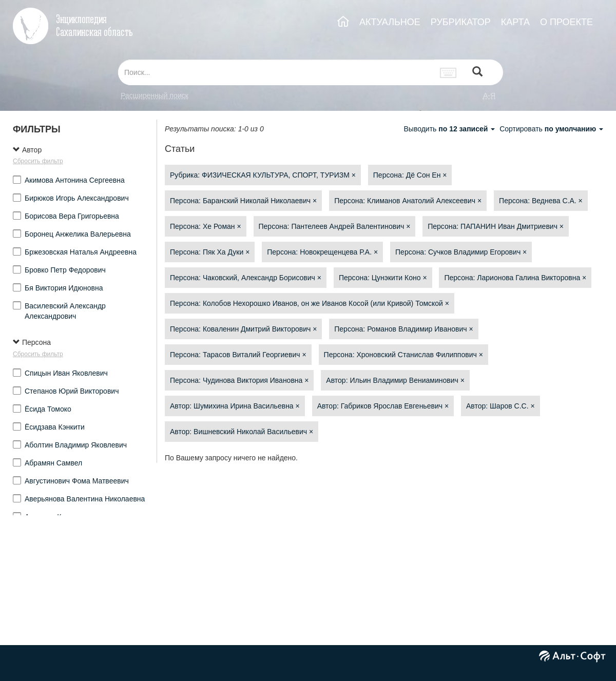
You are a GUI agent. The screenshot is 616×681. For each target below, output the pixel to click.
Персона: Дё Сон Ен (410, 175)
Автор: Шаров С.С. (500, 406)
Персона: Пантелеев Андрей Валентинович (335, 226)
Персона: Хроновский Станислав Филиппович (403, 355)
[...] (276, 72)
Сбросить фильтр (38, 161)
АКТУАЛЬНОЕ (390, 22)
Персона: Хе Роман (206, 226)
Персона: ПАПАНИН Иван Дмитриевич (496, 226)
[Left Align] (477, 73)
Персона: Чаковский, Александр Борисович (246, 278)
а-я (489, 95)
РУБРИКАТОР (461, 22)
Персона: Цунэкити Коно (383, 278)
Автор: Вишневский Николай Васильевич (242, 432)
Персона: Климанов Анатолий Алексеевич (408, 201)
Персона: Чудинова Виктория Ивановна (239, 380)
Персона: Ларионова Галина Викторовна (515, 278)
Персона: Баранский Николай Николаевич (243, 201)
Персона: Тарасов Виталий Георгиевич (238, 355)
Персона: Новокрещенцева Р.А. (322, 252)
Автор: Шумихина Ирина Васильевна (235, 406)
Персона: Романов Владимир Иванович (403, 329)
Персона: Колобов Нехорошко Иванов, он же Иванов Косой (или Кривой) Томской (310, 303)
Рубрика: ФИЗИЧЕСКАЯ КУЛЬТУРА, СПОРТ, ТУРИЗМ (263, 175)
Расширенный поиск (155, 95)
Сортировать (551, 129)
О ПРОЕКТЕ (566, 22)
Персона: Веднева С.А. (541, 201)
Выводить (450, 129)
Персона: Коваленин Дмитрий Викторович (243, 329)
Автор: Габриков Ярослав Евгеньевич (383, 406)
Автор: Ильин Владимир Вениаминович (395, 380)
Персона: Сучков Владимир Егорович (461, 252)
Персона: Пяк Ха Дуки (210, 252)
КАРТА (515, 22)
